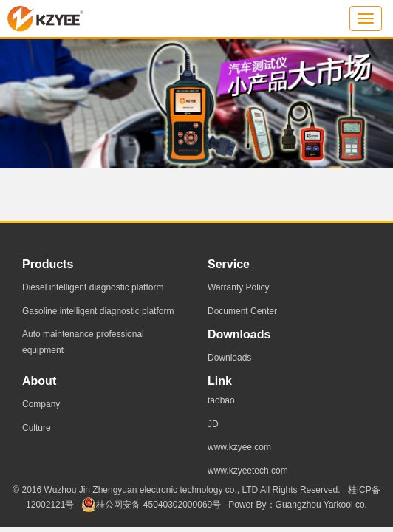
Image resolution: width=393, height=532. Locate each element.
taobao (221, 400)
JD (213, 424)
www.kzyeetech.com (248, 471)
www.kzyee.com (239, 447)
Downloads (229, 358)
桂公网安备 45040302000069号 (151, 505)
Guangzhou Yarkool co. (321, 505)
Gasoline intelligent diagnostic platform (98, 311)
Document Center (242, 311)
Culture (37, 428)
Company (41, 404)
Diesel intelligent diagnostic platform (93, 287)
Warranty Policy (239, 287)
